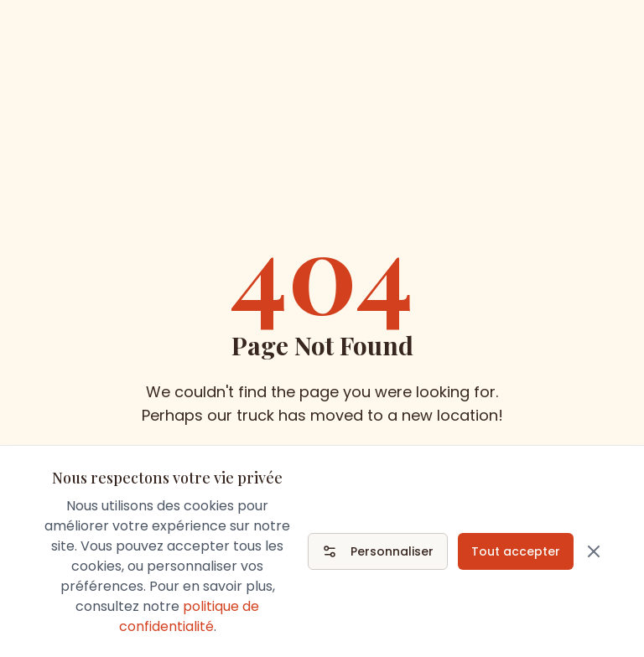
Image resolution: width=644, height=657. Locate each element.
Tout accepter (516, 551)
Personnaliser (378, 551)
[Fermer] (594, 551)
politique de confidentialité (190, 616)
